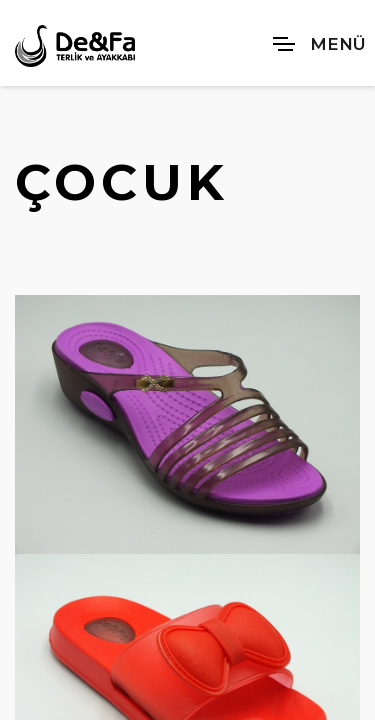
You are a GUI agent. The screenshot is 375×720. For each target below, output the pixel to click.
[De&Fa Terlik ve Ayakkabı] (75, 46)
